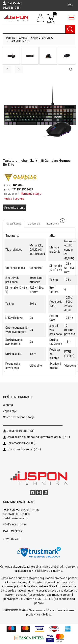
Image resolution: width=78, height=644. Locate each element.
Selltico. (47, 615)
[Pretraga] (70, 29)
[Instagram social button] (39, 493)
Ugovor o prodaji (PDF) (19, 431)
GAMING (23, 38)
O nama (8, 405)
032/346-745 (11, 8)
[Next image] (19, 69)
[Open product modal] (71, 70)
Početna (11, 38)
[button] (11, 56)
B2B (70, 5)
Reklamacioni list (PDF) (19, 443)
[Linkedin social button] (45, 493)
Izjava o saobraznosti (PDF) (24, 449)
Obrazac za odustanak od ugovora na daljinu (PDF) (38, 437)
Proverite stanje (15, 208)
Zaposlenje (10, 411)
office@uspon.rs (16, 524)
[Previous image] (7, 69)
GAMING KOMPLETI (20, 41)
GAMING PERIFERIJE (42, 38)
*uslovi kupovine (14, 199)
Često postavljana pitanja (19, 417)
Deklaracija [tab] (34, 224)
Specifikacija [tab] (14, 224)
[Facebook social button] (33, 493)
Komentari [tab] (55, 223)
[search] (39, 29)
